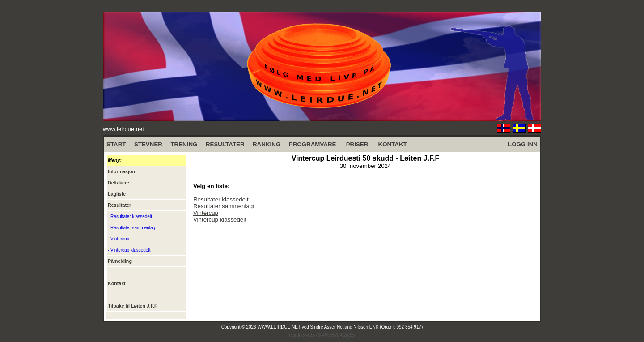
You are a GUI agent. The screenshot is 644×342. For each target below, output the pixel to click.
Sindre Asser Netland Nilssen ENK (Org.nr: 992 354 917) (367, 327)
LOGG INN (523, 144)
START (116, 144)
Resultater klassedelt (221, 199)
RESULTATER (225, 144)
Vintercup (206, 213)
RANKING (267, 144)
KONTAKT (393, 144)
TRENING (184, 144)
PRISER (357, 144)
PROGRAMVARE (313, 144)
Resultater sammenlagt (224, 206)
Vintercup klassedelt (220, 220)
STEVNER (148, 144)
